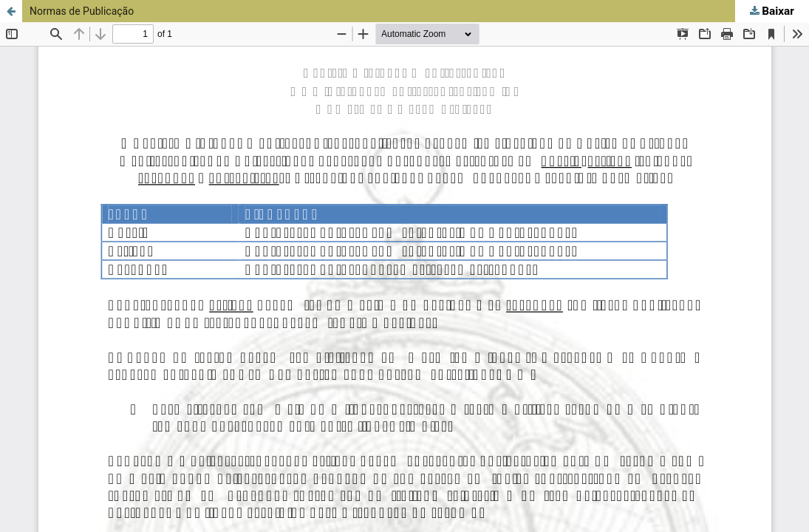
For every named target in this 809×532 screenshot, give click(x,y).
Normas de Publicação (82, 11)
